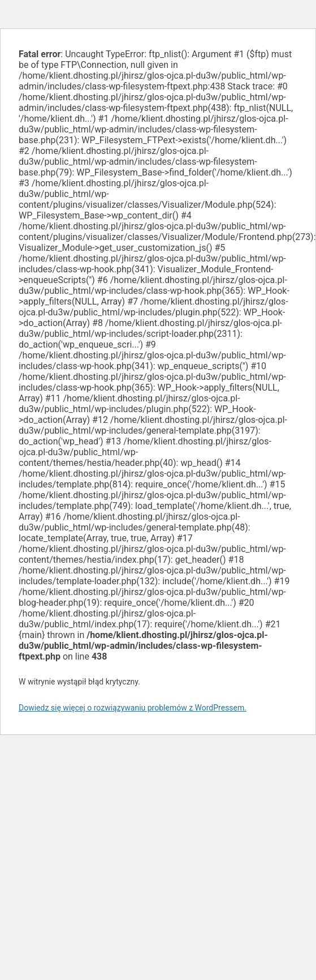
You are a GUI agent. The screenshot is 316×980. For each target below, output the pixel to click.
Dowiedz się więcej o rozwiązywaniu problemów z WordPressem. (133, 708)
